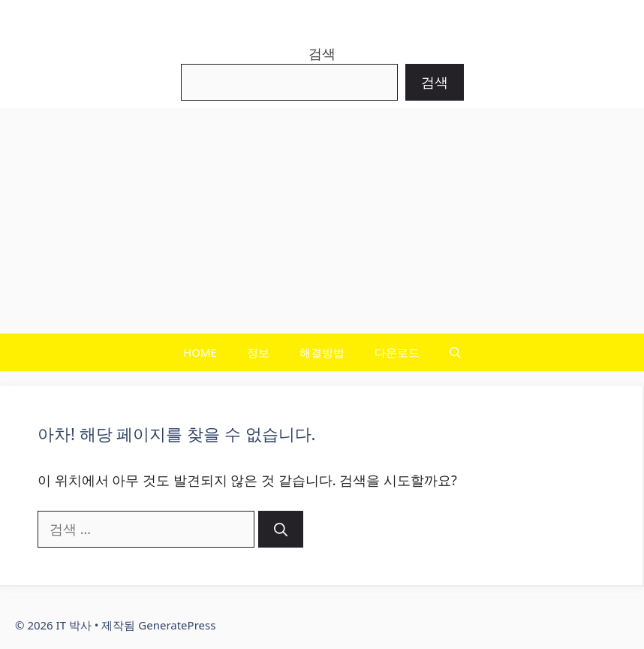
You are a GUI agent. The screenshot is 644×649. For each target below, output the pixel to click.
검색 (322, 53)
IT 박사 (322, 19)
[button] (455, 352)
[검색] (281, 529)
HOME (200, 352)
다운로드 (397, 352)
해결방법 (322, 352)
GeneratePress (177, 625)
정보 (258, 352)
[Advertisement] (322, 221)
